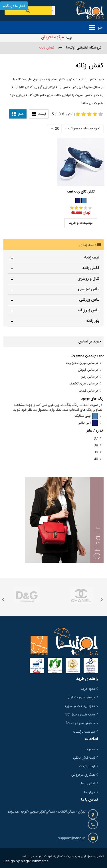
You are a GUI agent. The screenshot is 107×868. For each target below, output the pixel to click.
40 (96, 459)
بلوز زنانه (93, 321)
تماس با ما (88, 783)
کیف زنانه (92, 258)
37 (96, 439)
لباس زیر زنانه (89, 310)
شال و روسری (88, 279)
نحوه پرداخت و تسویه (80, 706)
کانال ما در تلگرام (14, 6)
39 (96, 452)
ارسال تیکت (87, 766)
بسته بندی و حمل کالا (80, 715)
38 (96, 445)
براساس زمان (89, 377)
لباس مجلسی (89, 289)
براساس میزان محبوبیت (82, 363)
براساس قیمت (88, 391)
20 (55, 129)
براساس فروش (88, 370)
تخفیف (90, 749)
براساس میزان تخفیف (83, 384)
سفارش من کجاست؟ (80, 723)
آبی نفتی (88, 423)
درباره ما (90, 792)
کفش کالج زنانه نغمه (81, 192)
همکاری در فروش (83, 775)
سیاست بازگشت (84, 732)
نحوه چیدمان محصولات (84, 129)
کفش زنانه (91, 268)
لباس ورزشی (89, 300)
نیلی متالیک (86, 416)
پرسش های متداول (82, 697)
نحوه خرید (88, 689)
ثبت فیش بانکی (84, 758)
